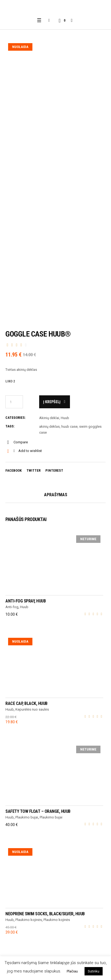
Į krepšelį (52, 402)
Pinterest (54, 470)
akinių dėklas (49, 426)
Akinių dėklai (49, 418)
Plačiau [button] (72, 971)
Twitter (33, 470)
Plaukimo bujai (27, 817)
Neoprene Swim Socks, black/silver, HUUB (45, 914)
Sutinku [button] (94, 971)
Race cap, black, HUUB (26, 703)
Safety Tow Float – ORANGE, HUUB (38, 811)
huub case (69, 426)
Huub (65, 418)
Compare (21, 442)
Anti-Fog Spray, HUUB (26, 601)
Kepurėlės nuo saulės (32, 709)
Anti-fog (12, 607)
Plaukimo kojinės (29, 920)
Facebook (14, 470)
